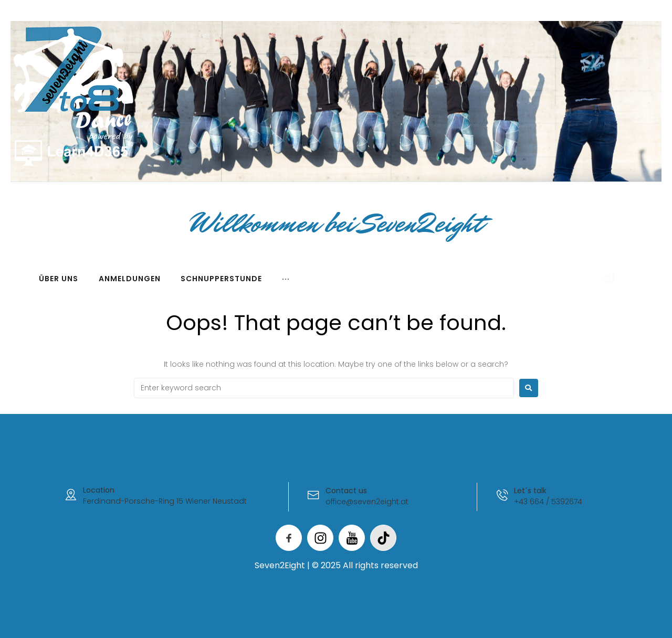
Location (99, 490)
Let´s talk (531, 491)
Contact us (346, 491)
